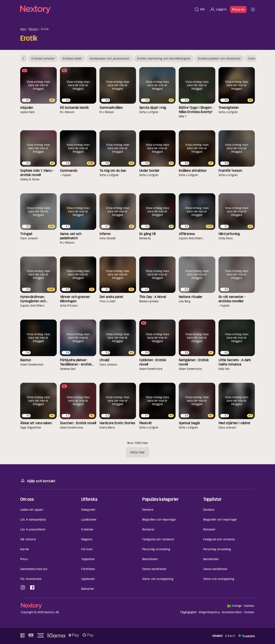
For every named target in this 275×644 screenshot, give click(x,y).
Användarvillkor (232, 612)
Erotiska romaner (43, 58)
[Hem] (106, 9)
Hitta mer (137, 452)
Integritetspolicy (209, 612)
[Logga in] (218, 9)
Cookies (249, 612)
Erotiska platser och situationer (219, 58)
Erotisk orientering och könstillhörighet (164, 58)
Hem (23, 29)
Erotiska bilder (72, 58)
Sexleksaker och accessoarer (109, 58)
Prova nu (238, 9)
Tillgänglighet (188, 612)
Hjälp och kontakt (38, 481)
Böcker (34, 29)
